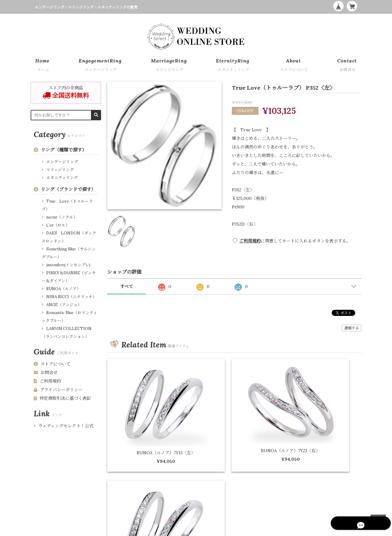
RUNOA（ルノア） (63, 289)
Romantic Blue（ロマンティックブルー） (69, 317)
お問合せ (46, 373)
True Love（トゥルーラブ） (67, 205)
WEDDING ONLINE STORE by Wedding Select (319, 530)
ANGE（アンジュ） (64, 305)
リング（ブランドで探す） (68, 189)
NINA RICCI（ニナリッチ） (71, 297)
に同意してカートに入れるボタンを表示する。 (295, 241)
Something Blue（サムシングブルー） (69, 253)
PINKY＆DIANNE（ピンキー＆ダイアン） (69, 277)
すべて (126, 287)
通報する (352, 328)
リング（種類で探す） (64, 150)
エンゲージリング (62, 162)
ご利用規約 (250, 241)
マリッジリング (60, 170)
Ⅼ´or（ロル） (58, 225)
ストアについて (52, 364)
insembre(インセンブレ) (68, 265)
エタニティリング (62, 178)
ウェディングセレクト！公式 (64, 426)
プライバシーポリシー (58, 390)
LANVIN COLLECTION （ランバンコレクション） (67, 333)
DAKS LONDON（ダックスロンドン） (69, 237)
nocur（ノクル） (62, 217)
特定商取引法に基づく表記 (62, 398)
